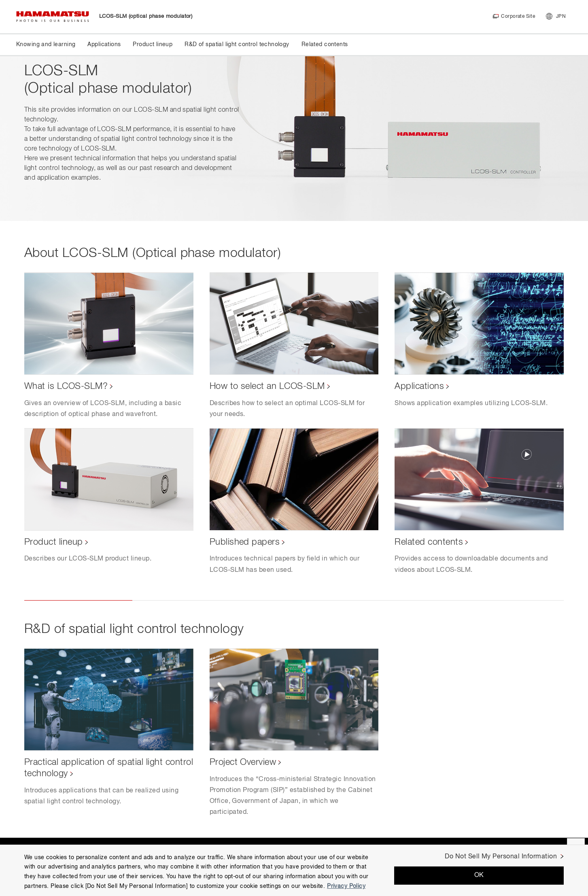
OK (479, 875)
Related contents (429, 542)
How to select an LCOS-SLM (267, 386)
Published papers (245, 542)
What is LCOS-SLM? (66, 386)
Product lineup (54, 542)
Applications (419, 386)
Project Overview (243, 762)
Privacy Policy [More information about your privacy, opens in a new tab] (346, 886)
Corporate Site (518, 17)
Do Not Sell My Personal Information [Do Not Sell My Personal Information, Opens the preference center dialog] (501, 857)
